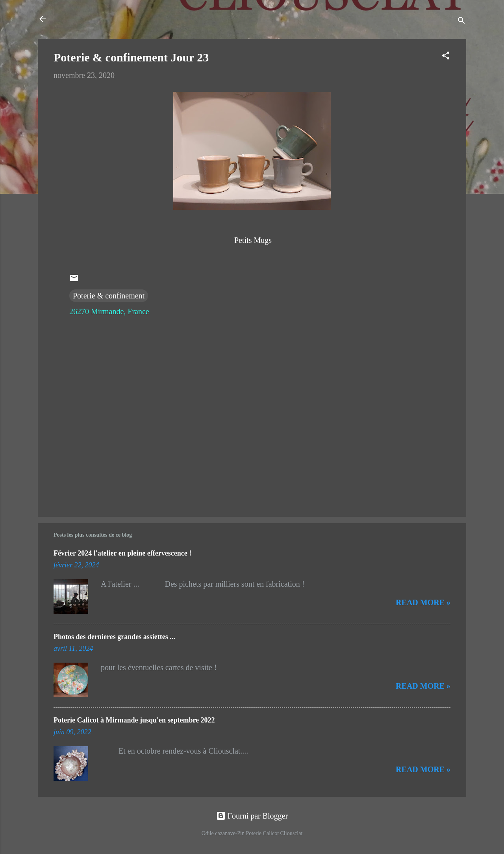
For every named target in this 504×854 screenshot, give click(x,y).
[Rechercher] (461, 21)
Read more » (423, 602)
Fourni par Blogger (252, 816)
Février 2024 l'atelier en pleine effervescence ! (122, 553)
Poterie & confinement (109, 296)
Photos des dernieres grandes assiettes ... (114, 637)
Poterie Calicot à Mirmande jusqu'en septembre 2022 (134, 720)
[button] (446, 57)
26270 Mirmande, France (109, 311)
